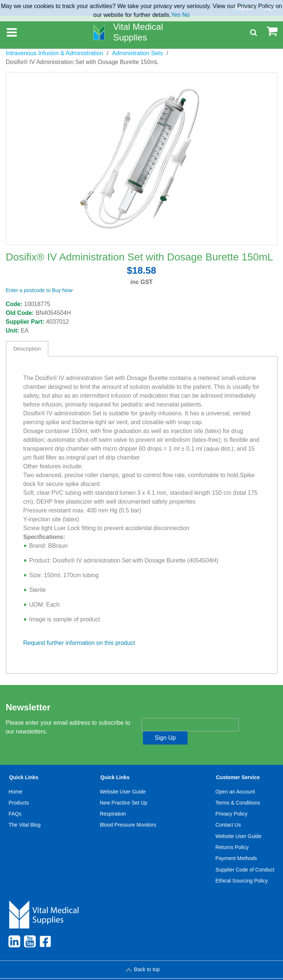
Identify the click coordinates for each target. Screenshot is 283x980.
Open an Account (235, 778)
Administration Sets (137, 53)
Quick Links (24, 764)
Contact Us (228, 812)
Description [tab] (27, 349)
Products (19, 789)
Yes (176, 15)
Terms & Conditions (237, 789)
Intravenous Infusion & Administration (55, 53)
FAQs (15, 800)
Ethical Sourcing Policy (241, 867)
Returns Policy (232, 834)
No (186, 15)
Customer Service (238, 764)
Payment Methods (236, 845)
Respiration (113, 800)
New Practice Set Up (124, 789)
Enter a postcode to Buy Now (39, 290)
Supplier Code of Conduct (245, 856)
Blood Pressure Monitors (128, 812)
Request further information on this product (79, 643)
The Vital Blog (25, 812)
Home (15, 778)
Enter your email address (172, 712)
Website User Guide (123, 778)
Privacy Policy (231, 800)
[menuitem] (25, 817)
